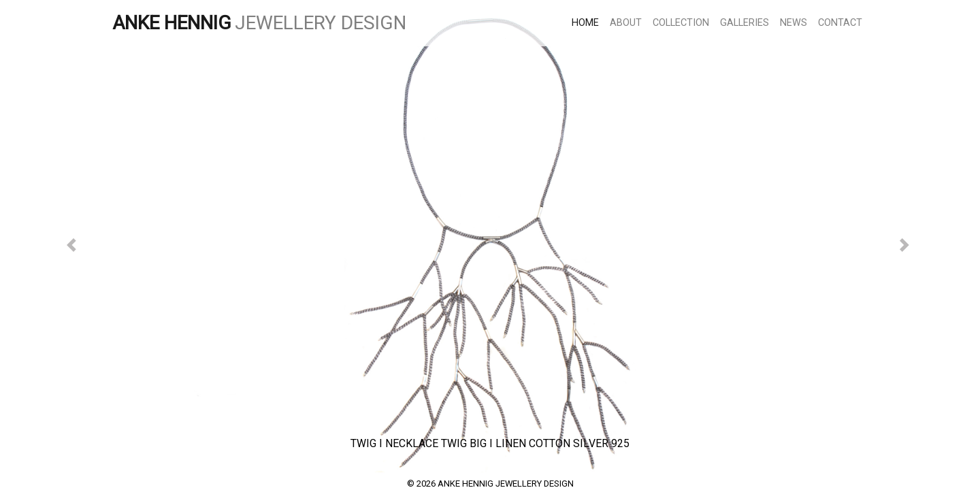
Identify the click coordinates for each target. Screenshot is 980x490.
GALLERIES (745, 23)
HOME (588, 22)
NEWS (794, 23)
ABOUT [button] (626, 23)
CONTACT (840, 23)
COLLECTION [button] (681, 23)
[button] (73, 245)
